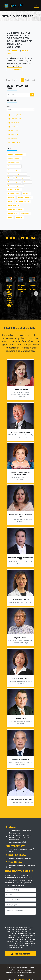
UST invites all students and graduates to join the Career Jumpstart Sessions (19, 40)
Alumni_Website (23, 202)
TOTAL (11, 198)
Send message (20, 954)
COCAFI (19, 218)
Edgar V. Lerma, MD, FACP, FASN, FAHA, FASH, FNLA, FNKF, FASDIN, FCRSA (10, 296)
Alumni (26, 194)
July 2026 (13, 139)
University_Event (15, 210)
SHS (10, 178)
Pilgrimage (13, 214)
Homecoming (13, 206)
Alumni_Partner (25, 198)
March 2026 (14, 123)
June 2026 (13, 135)
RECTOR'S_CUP (14, 182)
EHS (10, 218)
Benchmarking (14, 166)
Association (13, 194)
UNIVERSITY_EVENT (15, 186)
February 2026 (15, 119)
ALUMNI (27, 182)
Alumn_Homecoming (16, 154)
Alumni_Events (14, 190)
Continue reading (15, 69)
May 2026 (13, 131)
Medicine (25, 214)
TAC (10, 202)
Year (8, 106)
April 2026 (13, 127)
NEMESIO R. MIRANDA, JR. (22, 288)
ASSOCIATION (13, 162)
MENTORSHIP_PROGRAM (17, 174)
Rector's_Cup (14, 170)
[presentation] (21, 920)
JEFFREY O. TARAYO (33, 287)
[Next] (36, 293)
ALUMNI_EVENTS (14, 158)
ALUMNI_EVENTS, (22, 178)
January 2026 (15, 115)
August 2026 (14, 143)
